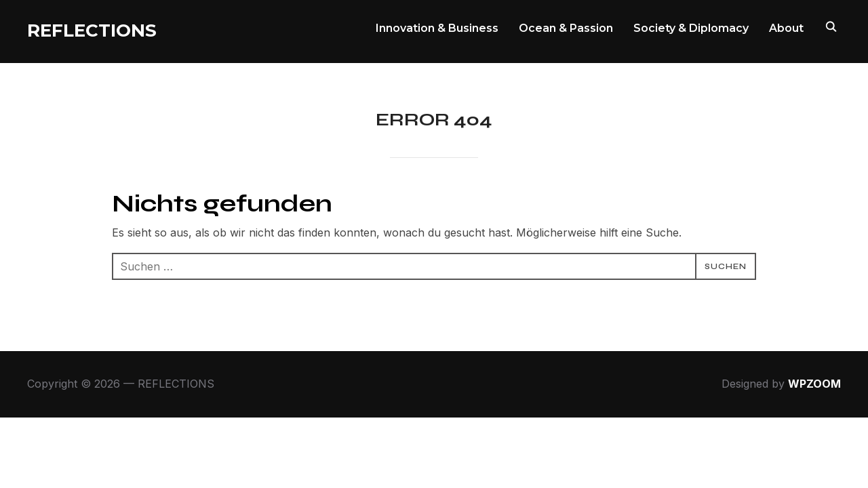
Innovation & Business (437, 28)
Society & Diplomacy (691, 28)
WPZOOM (814, 384)
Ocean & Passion (566, 28)
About (786, 28)
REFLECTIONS (92, 30)
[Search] (831, 26)
